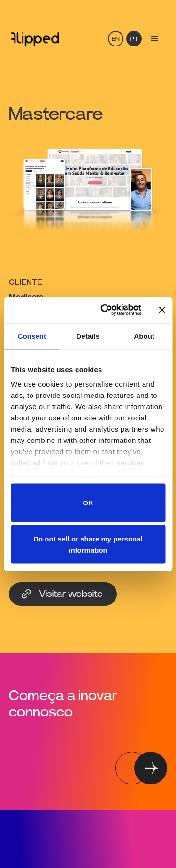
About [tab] (144, 336)
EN (116, 39)
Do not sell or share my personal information (88, 544)
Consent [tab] (32, 336)
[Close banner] (162, 310)
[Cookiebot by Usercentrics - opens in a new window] (105, 310)
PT (134, 39)
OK (88, 502)
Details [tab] (88, 336)
